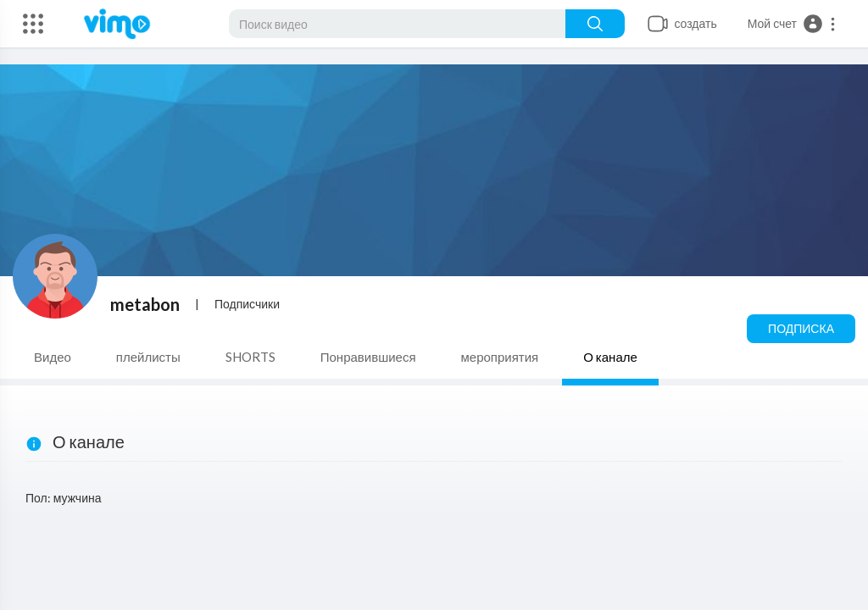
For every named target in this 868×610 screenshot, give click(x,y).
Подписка (801, 328)
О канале (610, 357)
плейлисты (148, 357)
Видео (53, 357)
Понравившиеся (368, 357)
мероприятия (500, 357)
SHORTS (250, 357)
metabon (145, 304)
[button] (792, 24)
